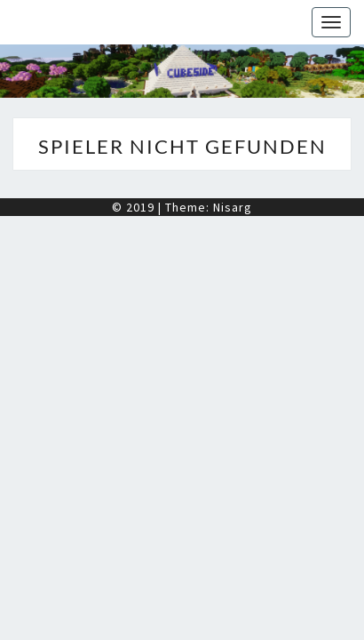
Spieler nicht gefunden (182, 146)
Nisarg (233, 207)
